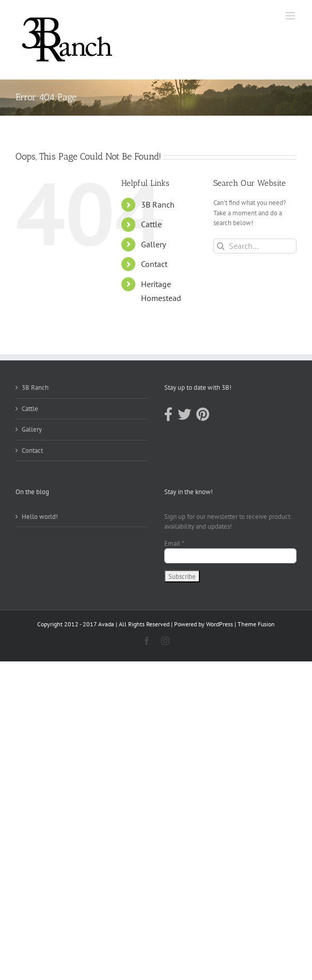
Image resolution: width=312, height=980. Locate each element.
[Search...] (255, 246)
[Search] (221, 246)
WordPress (220, 624)
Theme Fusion (256, 624)
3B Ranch (158, 204)
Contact (154, 264)
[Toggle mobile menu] (291, 16)
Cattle (151, 224)
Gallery (153, 244)
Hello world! (40, 517)
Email (174, 543)
